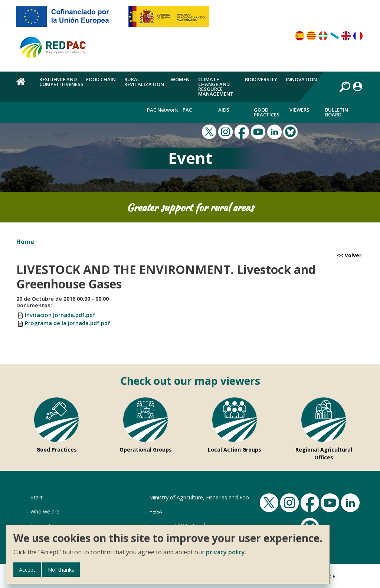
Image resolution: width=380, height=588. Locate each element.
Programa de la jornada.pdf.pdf (68, 323)
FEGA (156, 511)
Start (37, 497)
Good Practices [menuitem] (267, 112)
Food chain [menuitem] (101, 79)
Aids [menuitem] (224, 110)
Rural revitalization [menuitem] (144, 82)
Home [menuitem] (24, 86)
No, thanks (61, 570)
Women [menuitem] (180, 79)
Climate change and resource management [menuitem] (216, 87)
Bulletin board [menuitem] (337, 112)
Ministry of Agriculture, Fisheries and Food (201, 497)
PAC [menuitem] (187, 110)
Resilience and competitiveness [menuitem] (61, 82)
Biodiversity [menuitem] (261, 79)
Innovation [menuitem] (301, 79)
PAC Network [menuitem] (162, 110)
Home (25, 242)
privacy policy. (226, 552)
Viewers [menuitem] (299, 110)
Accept (27, 570)
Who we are (45, 511)
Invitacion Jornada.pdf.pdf (60, 315)
